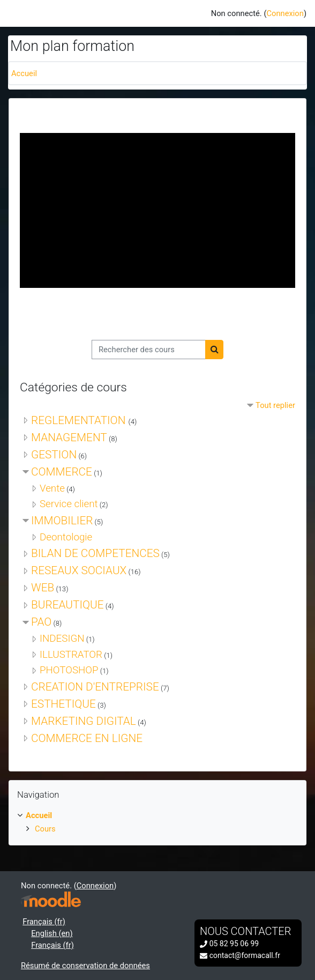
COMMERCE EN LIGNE (87, 738)
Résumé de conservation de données (85, 966)
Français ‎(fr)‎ (44, 922)
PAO (41, 622)
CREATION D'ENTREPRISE (95, 687)
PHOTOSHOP (69, 670)
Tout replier (275, 405)
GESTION (54, 455)
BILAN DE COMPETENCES (95, 553)
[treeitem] (157, 822)
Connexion (285, 13)
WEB (43, 588)
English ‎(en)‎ (52, 933)
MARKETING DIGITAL (84, 721)
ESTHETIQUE (63, 704)
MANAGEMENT (69, 437)
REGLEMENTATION (80, 420)
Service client (69, 504)
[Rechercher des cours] (149, 350)
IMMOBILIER (62, 521)
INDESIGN (62, 639)
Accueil (24, 73)
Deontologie (66, 537)
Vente (52, 488)
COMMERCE (62, 472)
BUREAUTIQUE (67, 605)
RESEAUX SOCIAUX (79, 570)
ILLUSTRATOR (71, 655)
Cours (45, 829)
